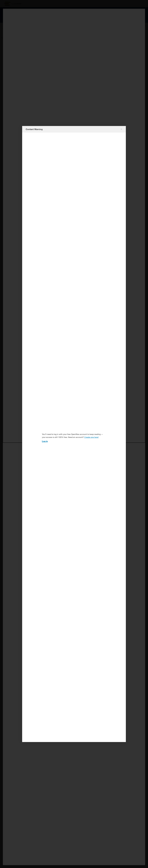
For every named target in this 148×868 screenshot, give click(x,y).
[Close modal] (121, 129)
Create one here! (91, 437)
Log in (45, 441)
